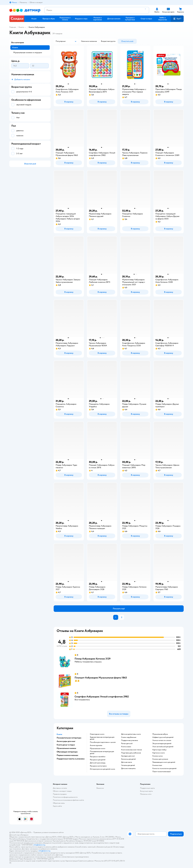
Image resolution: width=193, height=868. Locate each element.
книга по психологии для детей (164, 768)
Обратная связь (59, 803)
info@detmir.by (39, 845)
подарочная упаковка (129, 740)
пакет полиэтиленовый (161, 772)
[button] (177, 19)
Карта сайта (57, 806)
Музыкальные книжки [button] (66, 748)
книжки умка (157, 756)
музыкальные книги (98, 749)
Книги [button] (59, 734)
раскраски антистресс (98, 766)
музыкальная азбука (160, 734)
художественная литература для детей (102, 738)
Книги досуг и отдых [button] (66, 745)
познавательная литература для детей (102, 753)
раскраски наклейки (98, 757)
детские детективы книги (131, 734)
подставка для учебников (131, 753)
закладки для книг (128, 756)
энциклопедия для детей (162, 744)
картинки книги (159, 753)
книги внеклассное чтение (131, 750)
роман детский (127, 744)
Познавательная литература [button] (69, 738)
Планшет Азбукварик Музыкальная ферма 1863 (101, 678)
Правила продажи (60, 794)
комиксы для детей (128, 759)
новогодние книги (97, 734)
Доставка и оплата (60, 788)
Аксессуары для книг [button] (66, 741)
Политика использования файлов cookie (68, 800)
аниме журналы (96, 745)
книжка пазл (157, 765)
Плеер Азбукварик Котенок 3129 (93, 659)
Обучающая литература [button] (67, 752)
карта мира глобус (160, 750)
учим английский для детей (163, 747)
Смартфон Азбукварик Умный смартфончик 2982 (102, 697)
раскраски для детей (98, 760)
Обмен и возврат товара (62, 791)
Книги (21, 27)
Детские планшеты (128, 768)
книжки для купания (160, 759)
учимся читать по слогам (162, 740)
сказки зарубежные (129, 737)
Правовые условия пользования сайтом (49, 832)
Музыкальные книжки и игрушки (28, 53)
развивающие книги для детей (164, 762)
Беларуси (25, 835)
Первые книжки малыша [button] (67, 755)
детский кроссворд (98, 763)
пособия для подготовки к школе (103, 742)
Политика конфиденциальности (65, 797)
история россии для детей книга (102, 769)
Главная (13, 27)
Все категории (18, 43)
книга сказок (126, 747)
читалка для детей (128, 765)
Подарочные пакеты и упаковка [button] (71, 759)
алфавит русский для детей (163, 737)
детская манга (127, 762)
